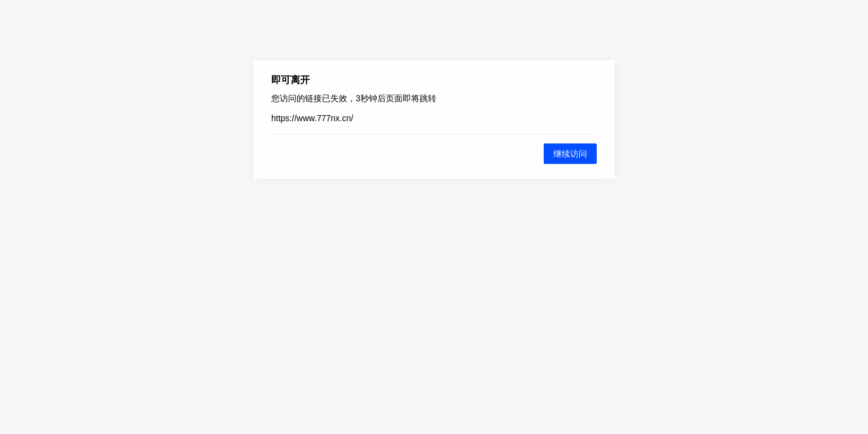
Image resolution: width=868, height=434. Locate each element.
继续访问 (570, 154)
